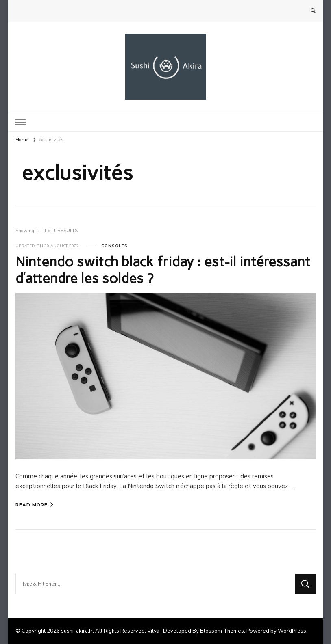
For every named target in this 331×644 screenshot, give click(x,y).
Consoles (114, 246)
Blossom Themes (222, 631)
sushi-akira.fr (77, 631)
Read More (35, 505)
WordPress (292, 631)
